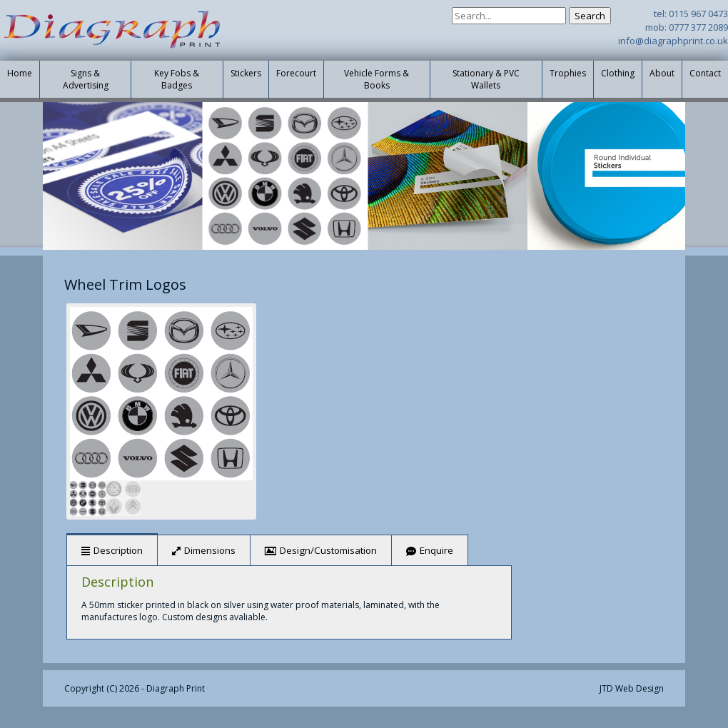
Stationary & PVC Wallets (486, 79)
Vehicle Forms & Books (376, 79)
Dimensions (210, 550)
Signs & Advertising (86, 79)
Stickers (246, 73)
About (662, 73)
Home (20, 73)
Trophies (568, 73)
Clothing (618, 73)
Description (118, 550)
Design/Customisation (328, 550)
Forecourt (296, 73)
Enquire (436, 550)
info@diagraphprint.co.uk (673, 41)
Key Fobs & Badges (177, 79)
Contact (705, 73)
